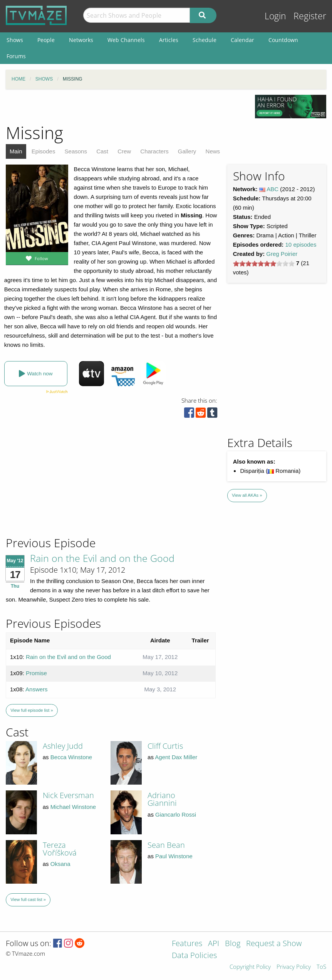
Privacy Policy (294, 967)
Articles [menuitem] (169, 40)
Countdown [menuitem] (283, 40)
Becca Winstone (71, 757)
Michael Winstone (73, 807)
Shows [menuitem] (15, 40)
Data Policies (194, 956)
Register (310, 16)
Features (187, 944)
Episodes (44, 151)
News (213, 151)
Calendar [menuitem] (242, 40)
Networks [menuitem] (81, 40)
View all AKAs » (247, 495)
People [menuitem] (46, 40)
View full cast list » (28, 899)
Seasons (76, 151)
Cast (102, 151)
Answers (37, 689)
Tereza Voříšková (60, 849)
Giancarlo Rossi (176, 814)
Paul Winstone (174, 856)
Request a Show (274, 944)
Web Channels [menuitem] (126, 40)
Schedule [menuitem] (205, 40)
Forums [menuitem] (16, 56)
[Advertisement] (62, 483)
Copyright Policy (250, 967)
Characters (154, 151)
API (214, 944)
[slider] (264, 264)
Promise (36, 673)
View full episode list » (32, 710)
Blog (233, 944)
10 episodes (301, 245)
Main (16, 151)
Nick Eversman (68, 795)
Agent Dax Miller (176, 757)
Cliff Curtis (165, 746)
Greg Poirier (282, 254)
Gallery (187, 151)
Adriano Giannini (162, 799)
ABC (272, 189)
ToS (321, 967)
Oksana (60, 864)
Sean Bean (166, 845)
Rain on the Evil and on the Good (102, 558)
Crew (124, 151)
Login (275, 16)
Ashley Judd (63, 746)
